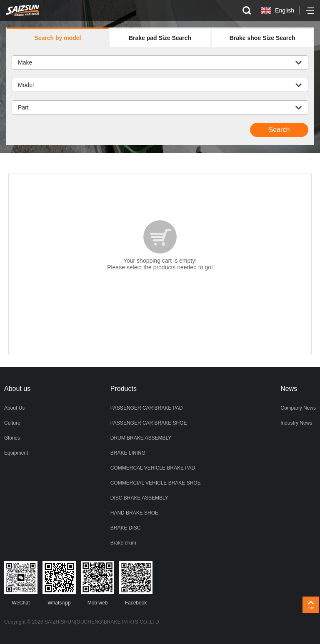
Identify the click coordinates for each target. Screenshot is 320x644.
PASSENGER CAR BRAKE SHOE (149, 423)
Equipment (16, 453)
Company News (298, 408)
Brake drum (123, 543)
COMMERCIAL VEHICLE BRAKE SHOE (156, 483)
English (285, 10)
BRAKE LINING (128, 453)
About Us (14, 408)
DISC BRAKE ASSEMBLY (139, 498)
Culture (12, 423)
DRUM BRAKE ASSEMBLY (141, 438)
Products (124, 389)
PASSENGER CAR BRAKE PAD (147, 408)
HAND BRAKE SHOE (134, 513)
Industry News (296, 423)
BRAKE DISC (126, 528)
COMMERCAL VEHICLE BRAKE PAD (153, 468)
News (289, 389)
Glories (12, 438)
